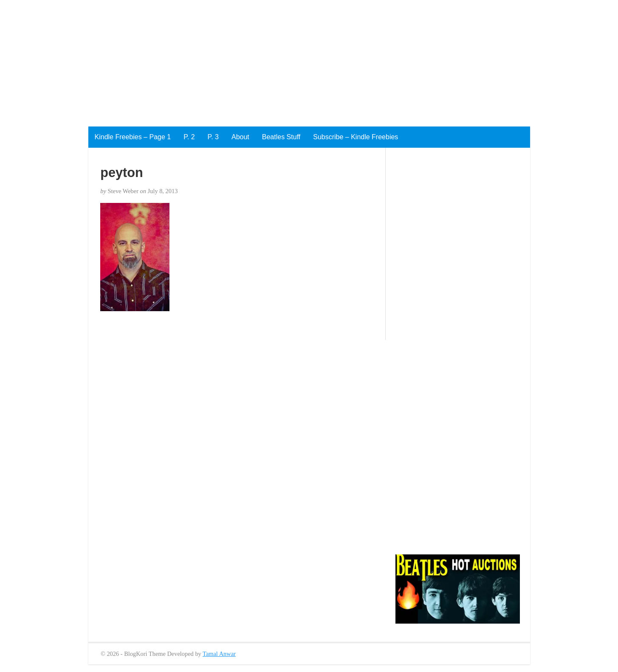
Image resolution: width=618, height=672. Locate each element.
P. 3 (213, 137)
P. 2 (189, 137)
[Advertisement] (255, 59)
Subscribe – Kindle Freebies (356, 137)
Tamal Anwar (219, 654)
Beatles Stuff (281, 137)
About (240, 137)
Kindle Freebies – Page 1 (133, 137)
